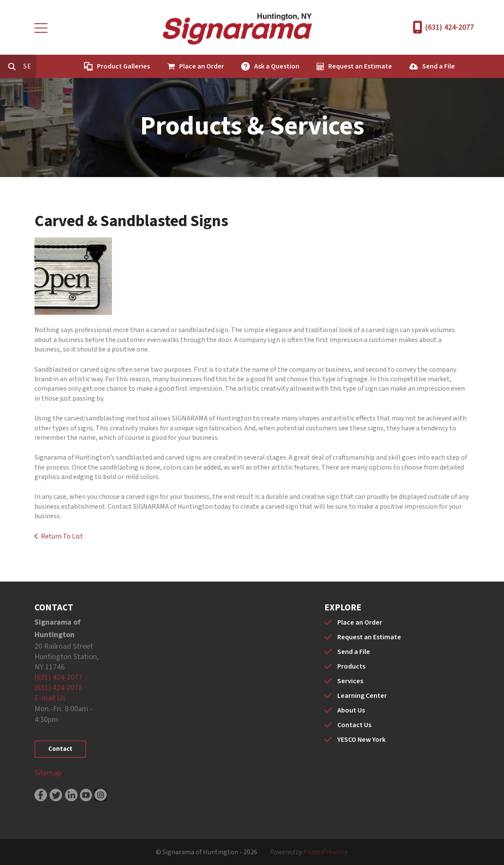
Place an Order (238, 66)
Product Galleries (160, 66)
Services (350, 681)
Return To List (62, 536)
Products (351, 666)
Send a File (475, 66)
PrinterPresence (326, 852)
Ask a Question (313, 66)
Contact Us (354, 725)
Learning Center (362, 696)
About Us (351, 710)
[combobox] (66, 66)
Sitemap (48, 773)
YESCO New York (361, 740)
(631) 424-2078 (58, 688)
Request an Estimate (397, 66)
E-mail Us (50, 698)
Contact (60, 749)
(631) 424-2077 (450, 27)
